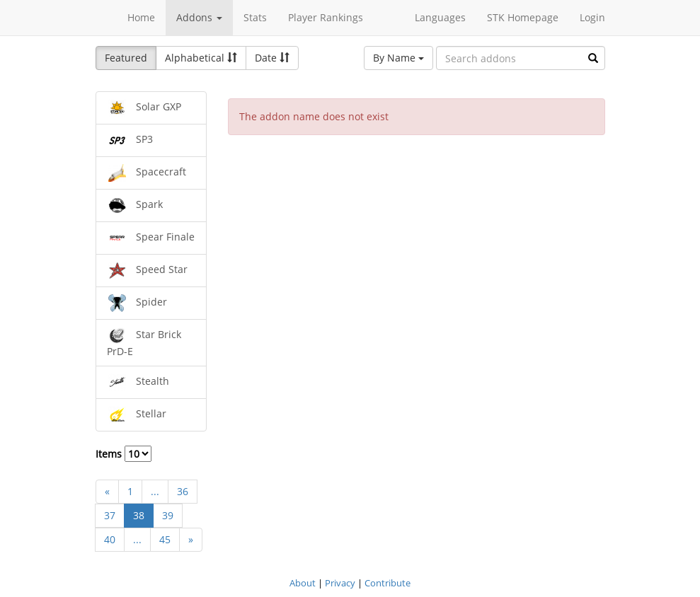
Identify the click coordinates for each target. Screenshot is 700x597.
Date (272, 58)
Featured (126, 58)
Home (141, 17)
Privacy (340, 583)
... (155, 491)
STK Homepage (523, 17)
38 (139, 515)
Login (592, 17)
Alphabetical (201, 58)
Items (124, 454)
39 (168, 515)
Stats (255, 17)
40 (110, 539)
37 (110, 515)
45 (165, 539)
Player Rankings (326, 17)
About (303, 583)
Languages (440, 17)
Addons (199, 17)
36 (183, 491)
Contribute (388, 583)
